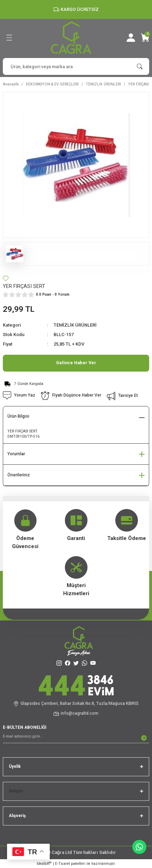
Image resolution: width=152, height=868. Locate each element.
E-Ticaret (62, 864)
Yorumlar (16, 454)
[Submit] (144, 738)
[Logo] (71, 37)
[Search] (76, 66)
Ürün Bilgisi (18, 416)
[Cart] (145, 38)
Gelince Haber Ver (76, 363)
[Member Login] (131, 38)
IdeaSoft (44, 863)
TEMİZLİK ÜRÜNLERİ (75, 325)
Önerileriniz (19, 475)
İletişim (16, 791)
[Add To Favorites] (6, 278)
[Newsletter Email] (76, 738)
